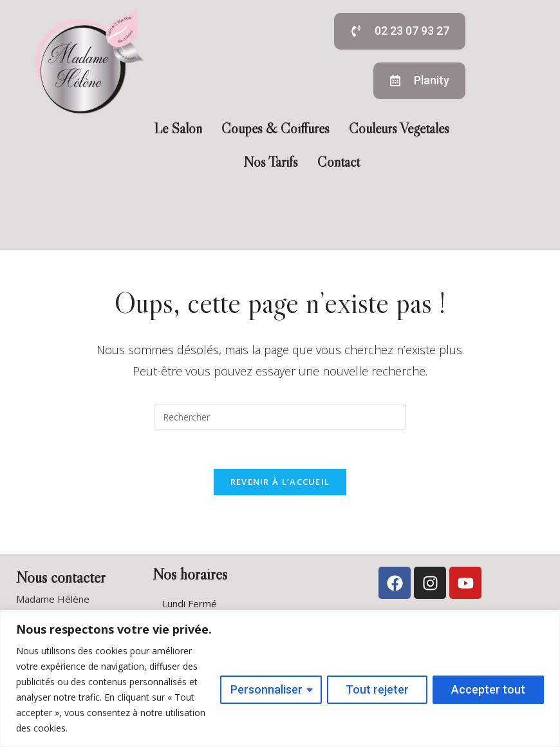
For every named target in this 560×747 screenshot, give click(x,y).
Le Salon (178, 128)
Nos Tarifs (271, 162)
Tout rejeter (377, 689)
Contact (339, 162)
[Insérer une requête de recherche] (280, 417)
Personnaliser (266, 689)
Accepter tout (488, 689)
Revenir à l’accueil (280, 482)
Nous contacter (61, 577)
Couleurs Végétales (399, 128)
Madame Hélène (53, 599)
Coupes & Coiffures (275, 128)
